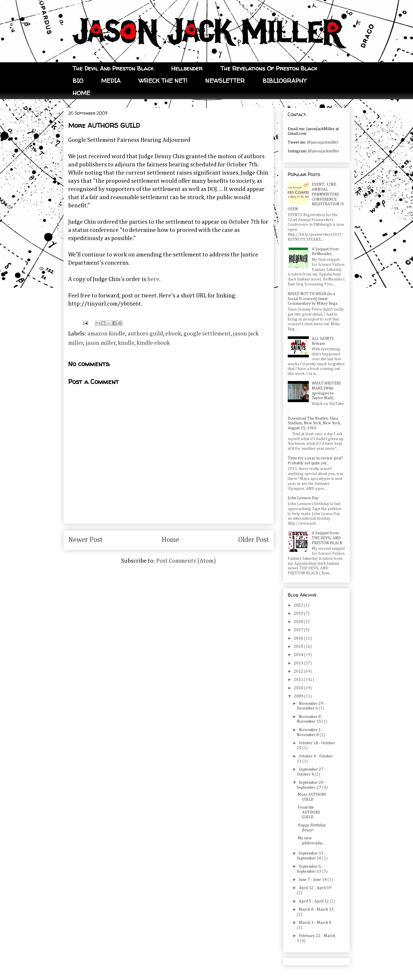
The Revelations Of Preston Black (269, 68)
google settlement (207, 334)
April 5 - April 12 (314, 901)
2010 (299, 688)
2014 (299, 655)
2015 (299, 647)
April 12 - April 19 (315, 888)
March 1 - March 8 (315, 923)
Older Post (254, 540)
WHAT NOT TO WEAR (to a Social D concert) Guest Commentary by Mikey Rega (313, 299)
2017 (299, 630)
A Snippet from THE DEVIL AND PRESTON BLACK (327, 538)
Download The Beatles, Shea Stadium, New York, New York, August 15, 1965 (314, 423)
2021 (299, 605)
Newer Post (85, 540)
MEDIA (111, 81)
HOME (81, 93)
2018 (299, 622)
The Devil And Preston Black (113, 68)
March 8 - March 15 (316, 910)
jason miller (101, 343)
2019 (299, 614)
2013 (299, 663)
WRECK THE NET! (163, 81)
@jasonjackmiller (323, 142)
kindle (126, 343)
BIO (78, 81)
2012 (299, 671)
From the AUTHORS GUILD (309, 812)
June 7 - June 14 (313, 880)
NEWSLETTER (225, 81)
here (153, 279)
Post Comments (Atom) (186, 561)
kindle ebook (153, 343)
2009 (299, 696)
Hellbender (187, 68)
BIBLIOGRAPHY (284, 81)
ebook (173, 334)
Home (170, 540)
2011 (299, 680)
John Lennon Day (303, 498)
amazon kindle (106, 334)
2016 (299, 638)
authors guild (145, 334)
